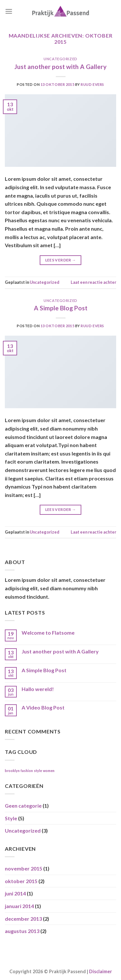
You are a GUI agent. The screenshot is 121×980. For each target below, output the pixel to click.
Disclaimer (101, 971)
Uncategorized (60, 59)
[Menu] (9, 11)
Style (11, 818)
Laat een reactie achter (93, 282)
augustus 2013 (22, 931)
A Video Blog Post (43, 707)
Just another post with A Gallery (60, 67)
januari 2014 (19, 906)
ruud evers (92, 84)
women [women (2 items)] (49, 771)
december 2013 (23, 919)
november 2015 (24, 868)
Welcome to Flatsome (48, 633)
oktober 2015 (21, 881)
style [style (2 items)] (38, 771)
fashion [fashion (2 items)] (27, 771)
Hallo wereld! (38, 689)
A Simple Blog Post (61, 308)
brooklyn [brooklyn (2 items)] (12, 771)
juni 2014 (15, 893)
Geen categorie (23, 806)
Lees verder (61, 260)
